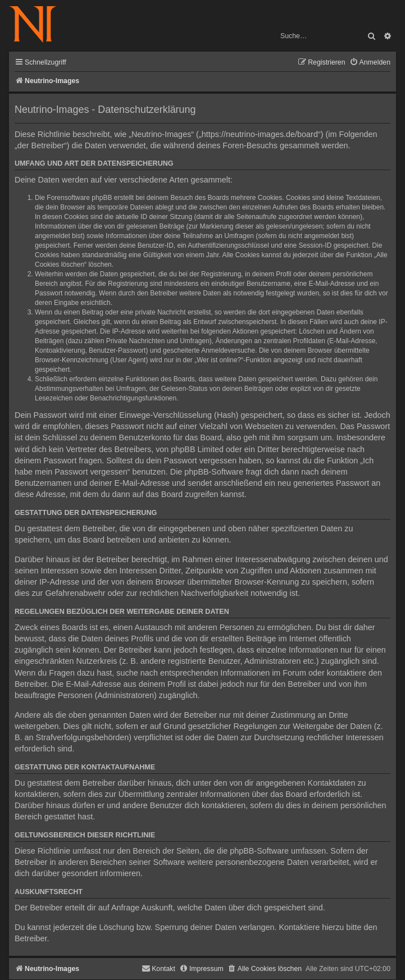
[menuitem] (370, 63)
